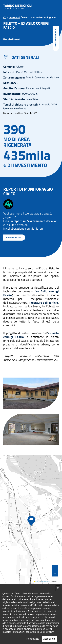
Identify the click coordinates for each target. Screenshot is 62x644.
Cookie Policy (46, 632)
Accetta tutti (49, 639)
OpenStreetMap (46, 581)
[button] (55, 6)
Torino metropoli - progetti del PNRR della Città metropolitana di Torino (18, 6)
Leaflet (37, 581)
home (5, 17)
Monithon (37, 228)
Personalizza (33, 639)
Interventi (14, 17)
